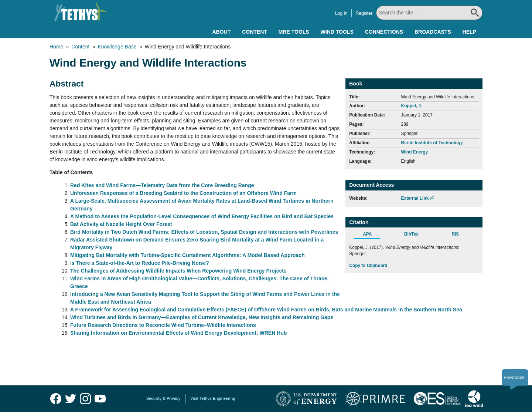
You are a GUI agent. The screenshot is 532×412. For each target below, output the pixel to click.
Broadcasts (433, 32)
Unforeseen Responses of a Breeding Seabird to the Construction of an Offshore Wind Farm (183, 193)
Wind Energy (415, 152)
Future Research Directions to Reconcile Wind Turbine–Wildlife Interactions (163, 325)
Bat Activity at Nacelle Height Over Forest (121, 224)
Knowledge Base (117, 47)
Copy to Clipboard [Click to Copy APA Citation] (368, 266)
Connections (384, 32)
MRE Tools (294, 32)
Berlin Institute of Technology (432, 143)
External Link (415, 198)
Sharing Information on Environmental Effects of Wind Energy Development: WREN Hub (178, 333)
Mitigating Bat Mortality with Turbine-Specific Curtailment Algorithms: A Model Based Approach (187, 255)
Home (56, 47)
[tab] (371, 235)
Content (255, 32)
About (221, 32)
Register (364, 13)
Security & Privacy (163, 398)
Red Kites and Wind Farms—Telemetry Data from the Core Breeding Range (162, 185)
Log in (341, 13)
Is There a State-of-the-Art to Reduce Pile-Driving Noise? (140, 263)
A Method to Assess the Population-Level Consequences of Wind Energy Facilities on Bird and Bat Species (202, 216)
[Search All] (429, 13)
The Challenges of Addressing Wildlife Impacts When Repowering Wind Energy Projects (178, 271)
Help (469, 32)
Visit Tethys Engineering (213, 398)
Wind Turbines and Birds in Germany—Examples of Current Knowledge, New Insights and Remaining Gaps (202, 317)
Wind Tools (337, 32)
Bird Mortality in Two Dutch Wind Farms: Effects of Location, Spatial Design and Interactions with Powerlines (204, 232)
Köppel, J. (412, 106)
